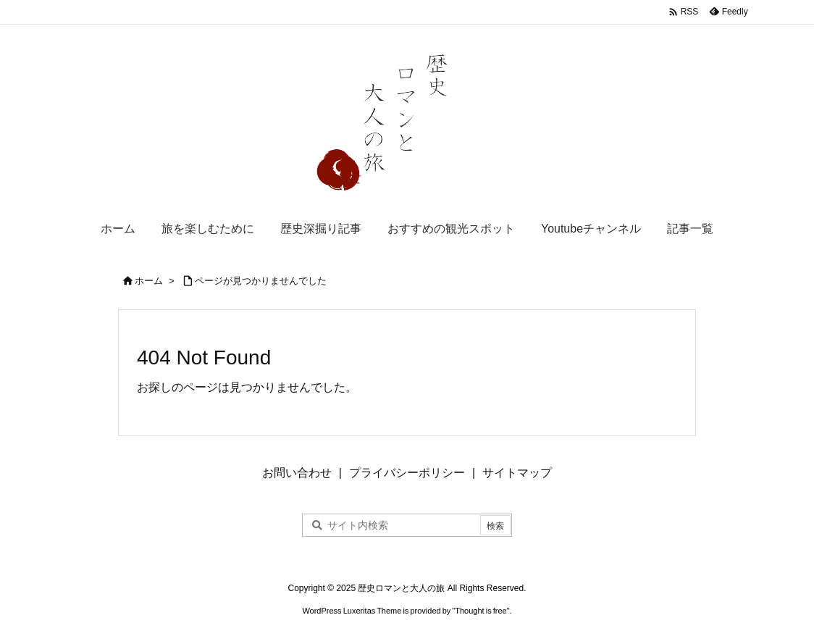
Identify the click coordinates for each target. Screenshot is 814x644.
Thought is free (481, 611)
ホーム (149, 281)
